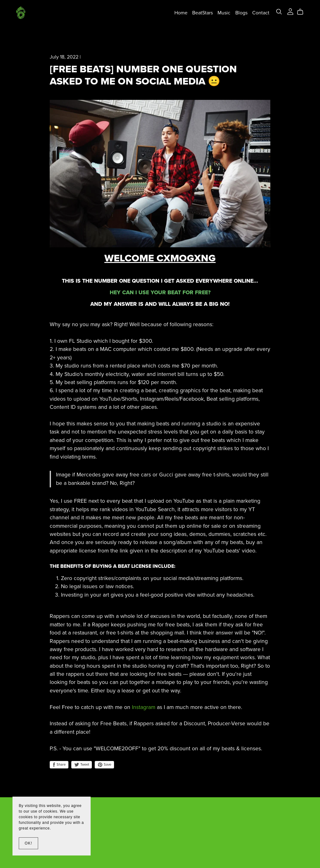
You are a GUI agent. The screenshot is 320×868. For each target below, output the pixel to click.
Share (59, 765)
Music (224, 13)
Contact (261, 13)
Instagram (144, 707)
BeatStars (202, 13)
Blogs (241, 13)
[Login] (290, 11)
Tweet (82, 765)
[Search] (279, 12)
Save (104, 765)
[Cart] (303, 12)
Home (181, 13)
